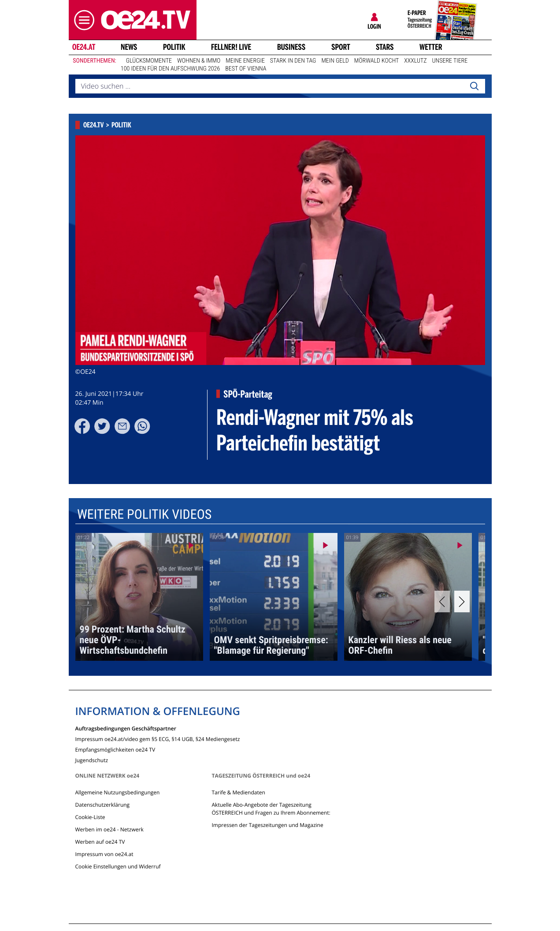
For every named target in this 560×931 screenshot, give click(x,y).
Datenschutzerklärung (103, 805)
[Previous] (442, 601)
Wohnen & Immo (199, 61)
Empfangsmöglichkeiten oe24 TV (115, 749)
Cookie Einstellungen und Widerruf (118, 866)
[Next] (462, 601)
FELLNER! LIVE (231, 47)
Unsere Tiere (450, 61)
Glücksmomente (149, 61)
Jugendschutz (92, 760)
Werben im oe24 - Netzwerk (109, 829)
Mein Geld (335, 61)
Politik (174, 47)
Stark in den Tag (293, 61)
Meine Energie (245, 61)
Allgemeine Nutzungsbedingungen (118, 792)
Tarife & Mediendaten (238, 792)
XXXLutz (415, 61)
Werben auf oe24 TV (100, 842)
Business (291, 47)
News (129, 47)
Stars (385, 47)
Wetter (431, 47)
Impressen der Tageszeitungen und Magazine (267, 825)
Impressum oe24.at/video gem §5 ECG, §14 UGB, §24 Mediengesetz (158, 739)
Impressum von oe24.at (104, 854)
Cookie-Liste (90, 817)
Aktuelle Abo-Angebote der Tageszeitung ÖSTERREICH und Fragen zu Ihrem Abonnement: (271, 809)
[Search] (474, 86)
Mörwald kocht (377, 61)
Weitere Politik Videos (144, 515)
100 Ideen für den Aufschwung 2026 (170, 69)
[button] (82, 20)
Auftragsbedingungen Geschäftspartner (126, 728)
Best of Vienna (246, 69)
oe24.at (83, 47)
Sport (341, 47)
